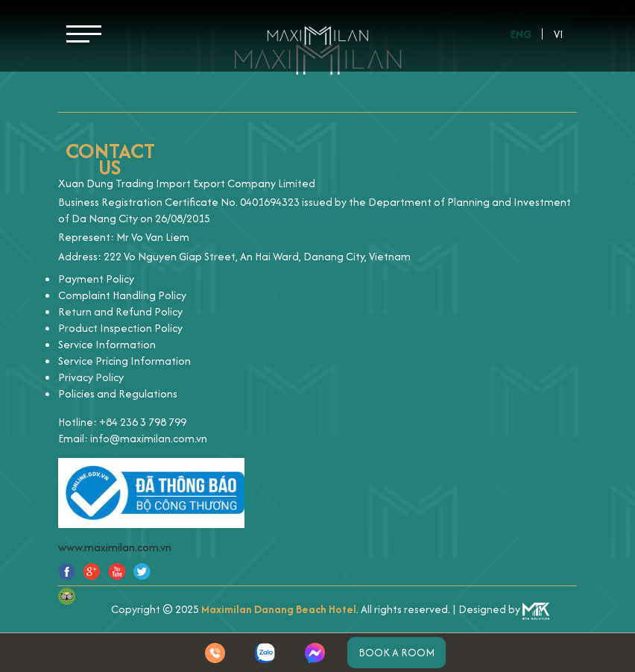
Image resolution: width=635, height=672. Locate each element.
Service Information (107, 344)
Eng (521, 34)
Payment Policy (96, 279)
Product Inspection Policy (120, 328)
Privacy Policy (91, 377)
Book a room (397, 652)
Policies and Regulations (118, 393)
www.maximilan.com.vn (115, 547)
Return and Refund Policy (120, 311)
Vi (559, 34)
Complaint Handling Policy (122, 295)
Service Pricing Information (124, 361)
